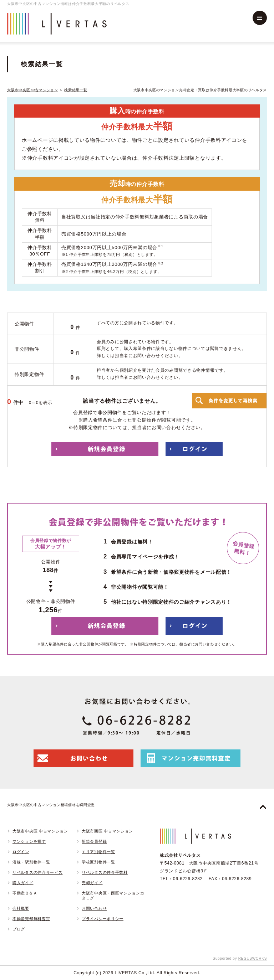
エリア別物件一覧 (98, 852)
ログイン (21, 852)
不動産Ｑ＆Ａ (25, 893)
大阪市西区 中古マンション (107, 831)
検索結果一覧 (76, 90)
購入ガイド (23, 883)
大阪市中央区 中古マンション (33, 90)
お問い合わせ (94, 908)
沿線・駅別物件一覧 (31, 862)
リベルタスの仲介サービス (37, 872)
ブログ (19, 929)
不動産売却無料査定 (31, 919)
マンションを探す (29, 841)
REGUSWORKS (253, 958)
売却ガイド (92, 883)
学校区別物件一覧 (98, 862)
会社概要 (21, 908)
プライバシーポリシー (103, 919)
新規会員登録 (94, 841)
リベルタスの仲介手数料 (105, 872)
